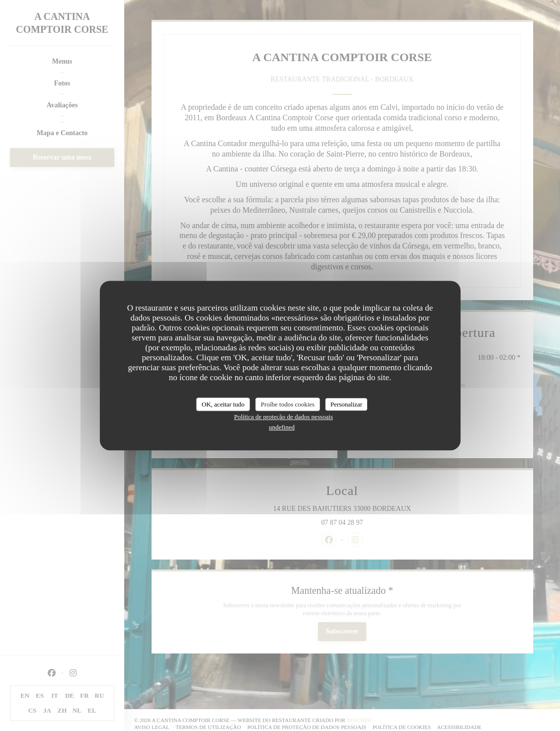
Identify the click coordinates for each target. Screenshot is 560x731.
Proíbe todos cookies (288, 404)
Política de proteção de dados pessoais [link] (283, 417)
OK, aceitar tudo (223, 404)
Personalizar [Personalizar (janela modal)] (346, 404)
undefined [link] (282, 427)
